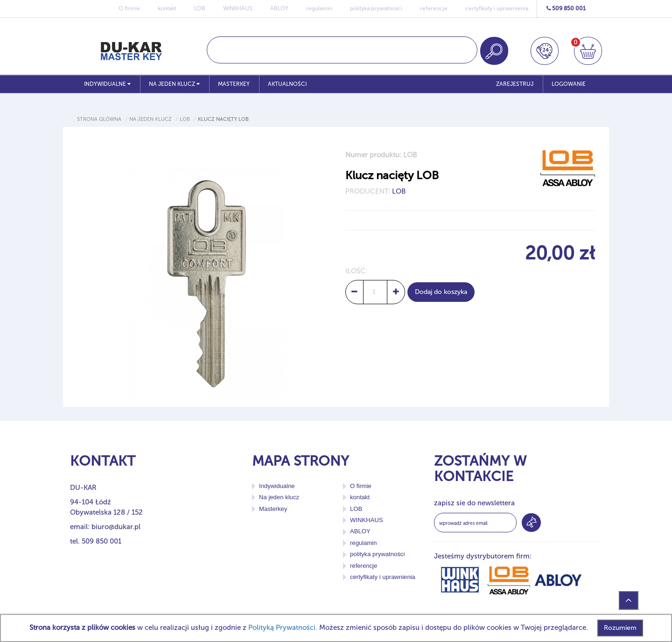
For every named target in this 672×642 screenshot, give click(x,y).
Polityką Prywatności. (283, 628)
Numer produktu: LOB (381, 155)
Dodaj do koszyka (441, 292)
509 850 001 (566, 8)
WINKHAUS (238, 8)
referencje (434, 8)
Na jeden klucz (174, 84)
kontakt (167, 8)
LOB (200, 8)
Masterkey (234, 84)
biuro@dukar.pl (116, 527)
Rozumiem (620, 628)
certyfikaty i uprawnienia (497, 8)
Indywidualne (107, 84)
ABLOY (279, 8)
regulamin (319, 8)
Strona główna (99, 119)
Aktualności (287, 84)
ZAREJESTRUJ (515, 84)
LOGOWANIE (569, 84)
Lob (185, 119)
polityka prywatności (376, 8)
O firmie (129, 8)
